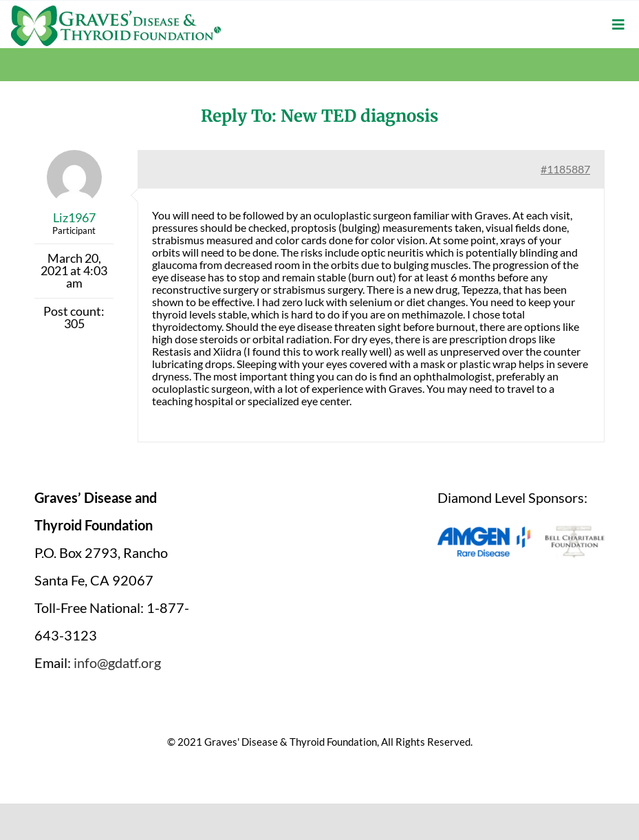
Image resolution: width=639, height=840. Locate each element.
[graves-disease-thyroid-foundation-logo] (116, 10)
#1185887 (565, 169)
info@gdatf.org (117, 663)
